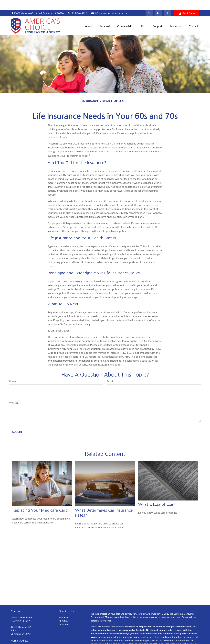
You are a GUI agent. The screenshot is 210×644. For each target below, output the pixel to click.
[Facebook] (167, 3)
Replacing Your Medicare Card (40, 500)
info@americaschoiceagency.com (110, 3)
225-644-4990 (77, 3)
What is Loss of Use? (157, 494)
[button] (89, 16)
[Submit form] (17, 422)
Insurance (64, 607)
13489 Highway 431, (37, 3)
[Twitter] (149, 3)
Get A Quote (187, 3)
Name (12, 371)
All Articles (64, 611)
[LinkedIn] (158, 3)
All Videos (64, 615)
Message (14, 393)
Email (110, 371)
